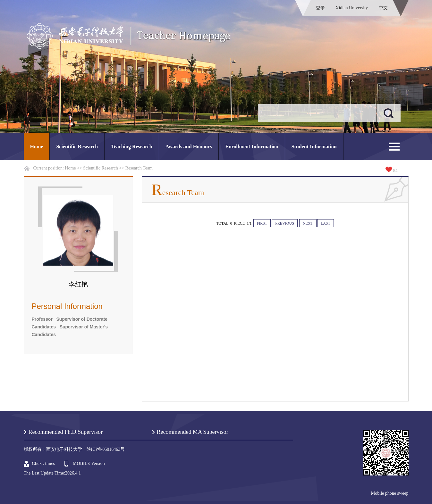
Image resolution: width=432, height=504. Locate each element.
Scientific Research (77, 147)
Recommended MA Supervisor (193, 432)
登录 (320, 8)
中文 (383, 8)
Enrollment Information (252, 147)
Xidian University (352, 8)
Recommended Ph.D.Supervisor (66, 432)
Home (37, 147)
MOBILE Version (89, 463)
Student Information (314, 147)
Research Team (139, 168)
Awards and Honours (189, 147)
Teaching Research (131, 147)
